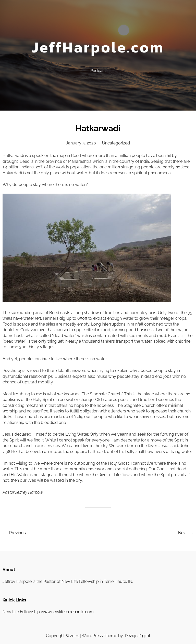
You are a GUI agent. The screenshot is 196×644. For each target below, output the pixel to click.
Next (182, 533)
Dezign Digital (137, 636)
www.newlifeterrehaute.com (67, 612)
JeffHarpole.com (98, 47)
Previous (17, 533)
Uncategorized (116, 143)
